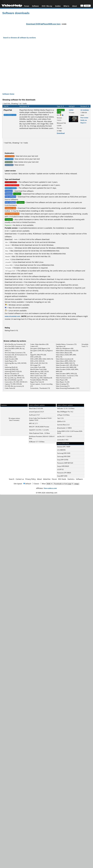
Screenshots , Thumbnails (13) (40, 388)
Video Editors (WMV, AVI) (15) (65, 363)
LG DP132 (60, 469)
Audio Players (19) (11, 361)
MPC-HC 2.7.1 (34, 423)
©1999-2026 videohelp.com (47, 493)
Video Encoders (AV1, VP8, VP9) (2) (67, 365)
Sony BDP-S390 (62, 476)
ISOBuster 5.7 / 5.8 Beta (37, 442)
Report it (83, 123)
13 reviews (85, 110)
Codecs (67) (34, 346)
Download (61, 133)
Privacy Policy (31, 479)
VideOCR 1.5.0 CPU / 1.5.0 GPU (39, 430)
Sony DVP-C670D (63, 460)
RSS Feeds (62, 479)
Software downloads (16, 13)
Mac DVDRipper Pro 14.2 (65, 412)
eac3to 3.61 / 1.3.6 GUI (65, 436)
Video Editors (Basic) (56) (64, 353)
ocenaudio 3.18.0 (63, 440)
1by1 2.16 (60, 418)
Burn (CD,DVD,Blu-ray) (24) (14, 380)
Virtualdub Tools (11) (85, 345)
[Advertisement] (45, 64)
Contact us (20, 479)
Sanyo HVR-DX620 (63, 466)
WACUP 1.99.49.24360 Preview (39, 427)
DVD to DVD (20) (36, 357)
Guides (58, 6)
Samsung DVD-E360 (64, 456)
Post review (84, 118)
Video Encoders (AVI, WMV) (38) (66, 367)
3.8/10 (71, 110)
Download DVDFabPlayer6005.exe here (43, 24)
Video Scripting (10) (62, 384)
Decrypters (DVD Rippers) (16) (40, 348)
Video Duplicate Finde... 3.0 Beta (39, 433)
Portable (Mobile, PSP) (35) (39, 380)
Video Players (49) (62, 380)
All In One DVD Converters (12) (15, 346)
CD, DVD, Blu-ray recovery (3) (14, 386)
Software (35, 6)
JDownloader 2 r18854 (64, 428)
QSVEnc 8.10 (61, 421)
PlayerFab (8, 110)
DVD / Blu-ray (47, 6)
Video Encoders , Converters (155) (67, 376)
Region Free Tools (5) (37, 382)
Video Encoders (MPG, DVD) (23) (66, 374)
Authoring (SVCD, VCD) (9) (13, 371)
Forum (27, 6)
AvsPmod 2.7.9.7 (34, 415)
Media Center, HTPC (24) (38, 374)
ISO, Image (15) (35, 365)
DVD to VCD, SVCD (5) (37, 361)
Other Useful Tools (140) (38, 376)
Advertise (47, 479)
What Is (66, 6)
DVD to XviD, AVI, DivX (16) (39, 363)
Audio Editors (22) (11, 357)
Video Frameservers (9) (63, 378)
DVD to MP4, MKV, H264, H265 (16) (42, 359)
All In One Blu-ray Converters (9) (15, 344)
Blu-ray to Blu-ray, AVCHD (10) (15, 378)
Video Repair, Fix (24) (63, 382)
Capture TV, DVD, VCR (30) (13, 384)
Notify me (84, 120)
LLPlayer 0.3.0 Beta (63, 415)
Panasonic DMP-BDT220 (65, 463)
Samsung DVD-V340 (64, 453)
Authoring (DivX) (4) (11, 367)
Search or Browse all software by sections (19, 38)
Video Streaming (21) (63, 386)
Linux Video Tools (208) (38, 367)
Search (12, 479)
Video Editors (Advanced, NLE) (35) (67, 351)
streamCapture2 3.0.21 (37, 412)
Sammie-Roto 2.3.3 (63, 425)
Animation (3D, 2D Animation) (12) (16, 355)
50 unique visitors (14, 418)
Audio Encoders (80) (11, 359)
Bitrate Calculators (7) (12, 374)
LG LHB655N (61, 450)
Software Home (8, 94)
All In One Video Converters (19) (15, 353)
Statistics (71, 479)
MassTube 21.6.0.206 (36, 408)
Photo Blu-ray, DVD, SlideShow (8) (41, 378)
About (75, 6)
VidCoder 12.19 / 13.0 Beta (66, 408)
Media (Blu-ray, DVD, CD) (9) (40, 371)
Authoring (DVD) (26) (12, 369)
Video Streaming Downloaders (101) (68, 388)
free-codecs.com (50, 488)
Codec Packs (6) (10, 388)
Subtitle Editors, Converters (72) (66, 344)
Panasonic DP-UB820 (64, 473)
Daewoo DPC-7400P (64, 447)
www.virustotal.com (12, 316)
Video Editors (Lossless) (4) (65, 359)
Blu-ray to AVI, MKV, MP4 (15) (14, 376)
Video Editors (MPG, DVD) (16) (66, 361)
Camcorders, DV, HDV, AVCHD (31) (16, 382)
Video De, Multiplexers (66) (65, 348)
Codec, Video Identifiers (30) (39, 344)
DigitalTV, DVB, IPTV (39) (38, 355)
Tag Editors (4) (61, 346)
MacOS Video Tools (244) (38, 369)
